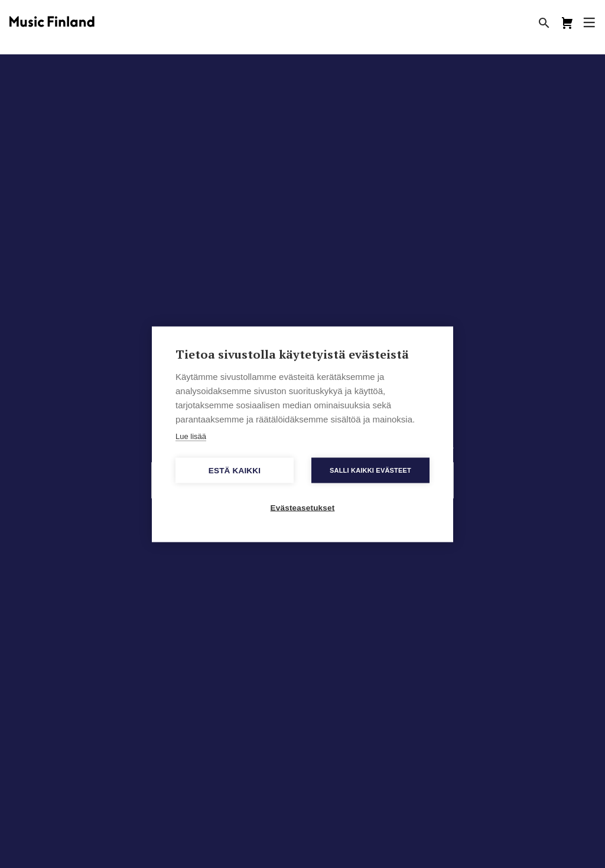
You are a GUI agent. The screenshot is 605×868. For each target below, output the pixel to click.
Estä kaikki (235, 470)
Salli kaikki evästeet (370, 470)
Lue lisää (191, 436)
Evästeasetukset (303, 507)
